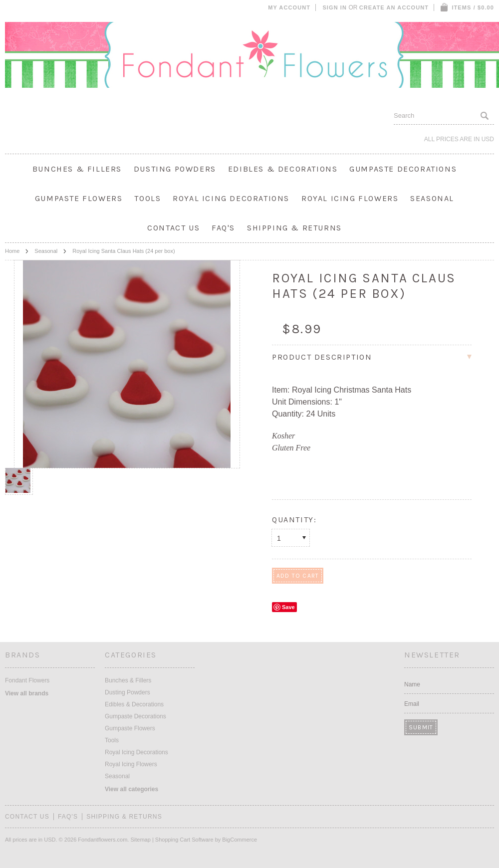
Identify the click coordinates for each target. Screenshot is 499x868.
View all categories (131, 789)
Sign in (335, 7)
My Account (289, 7)
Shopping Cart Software (184, 840)
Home (12, 251)
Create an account (394, 7)
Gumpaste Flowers (79, 198)
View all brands (27, 693)
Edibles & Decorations (283, 169)
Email (412, 704)
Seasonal (432, 198)
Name (412, 684)
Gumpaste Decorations (403, 169)
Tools (147, 198)
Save (288, 607)
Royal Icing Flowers (350, 198)
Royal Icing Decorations (231, 198)
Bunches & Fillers (77, 169)
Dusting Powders (175, 169)
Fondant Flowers (27, 680)
